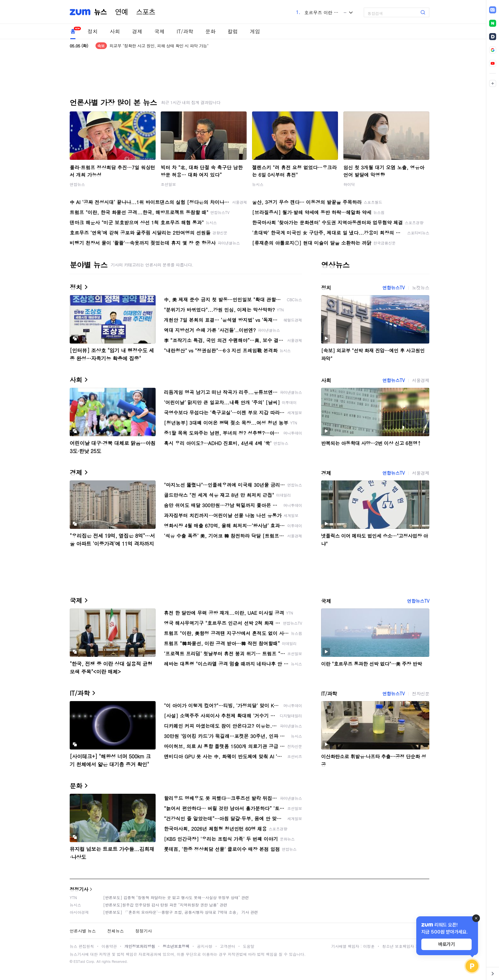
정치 (93, 31)
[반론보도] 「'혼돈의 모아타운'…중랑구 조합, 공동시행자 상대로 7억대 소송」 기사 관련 (181, 912)
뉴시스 (258, 184)
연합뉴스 (77, 184)
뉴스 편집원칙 (82, 946)
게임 (255, 31)
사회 (115, 31)
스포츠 (146, 12)
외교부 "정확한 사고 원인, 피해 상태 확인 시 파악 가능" (159, 46)
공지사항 (205, 946)
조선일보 (168, 184)
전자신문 (421, 693)
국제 (159, 31)
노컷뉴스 (421, 288)
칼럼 (233, 31)
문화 (210, 31)
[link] (493, 10)
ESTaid (79, 961)
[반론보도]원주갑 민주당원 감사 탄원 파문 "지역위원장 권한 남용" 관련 (165, 905)
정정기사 (79, 889)
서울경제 (421, 380)
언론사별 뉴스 (83, 931)
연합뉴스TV (393, 288)
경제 (137, 31)
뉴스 (101, 12)
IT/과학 (185, 31)
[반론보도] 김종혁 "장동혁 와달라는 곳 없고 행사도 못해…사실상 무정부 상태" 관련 (176, 897)
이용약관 (109, 946)
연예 (122, 12)
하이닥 (349, 184)
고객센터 (228, 946)
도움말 (249, 946)
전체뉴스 (116, 931)
